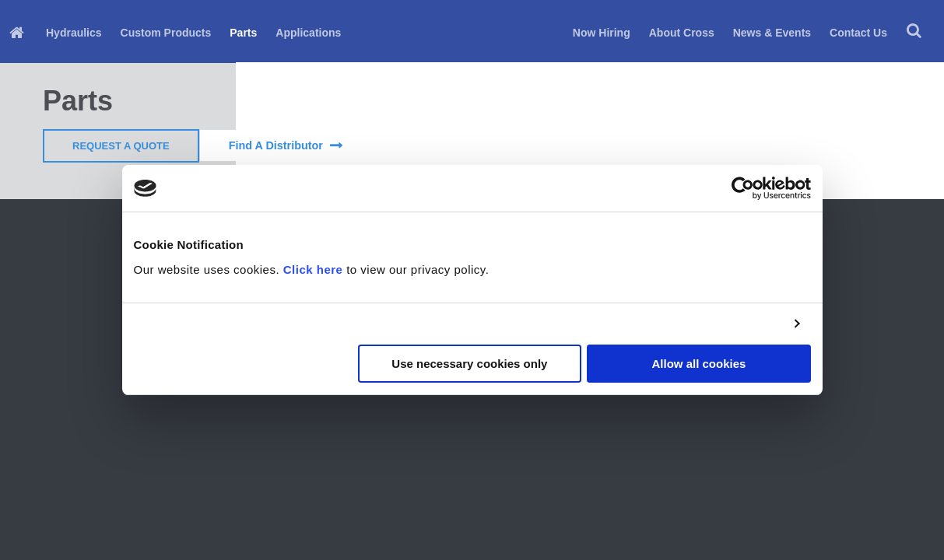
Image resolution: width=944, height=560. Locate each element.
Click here (313, 269)
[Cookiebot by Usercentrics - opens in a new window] (743, 188)
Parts (243, 33)
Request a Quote (121, 146)
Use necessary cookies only (469, 364)
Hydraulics (74, 33)
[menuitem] (18, 31)
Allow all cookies (699, 364)
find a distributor (276, 145)
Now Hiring (602, 33)
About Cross (682, 33)
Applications (308, 33)
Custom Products (166, 33)
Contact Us (858, 33)
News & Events (772, 33)
